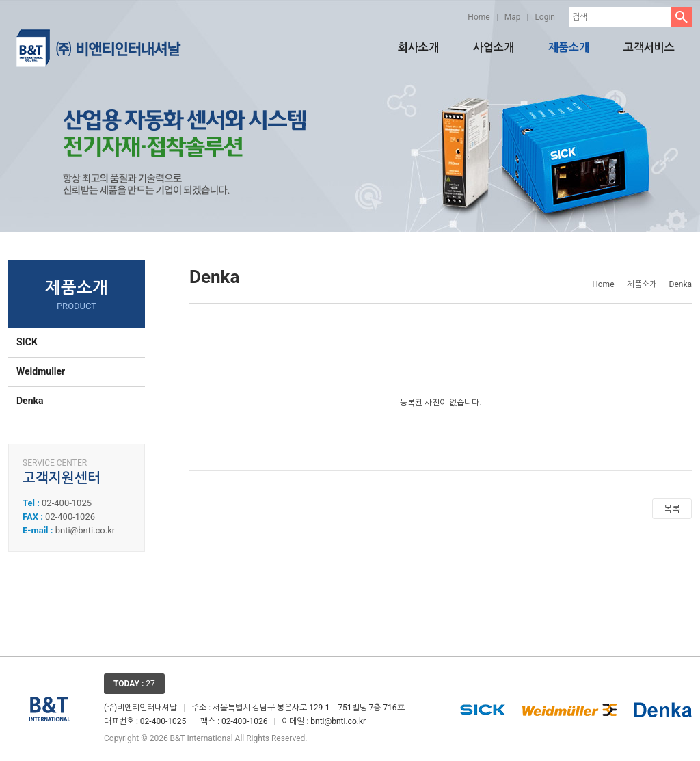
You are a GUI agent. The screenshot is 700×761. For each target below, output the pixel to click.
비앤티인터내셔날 (99, 48)
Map (513, 17)
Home (479, 17)
